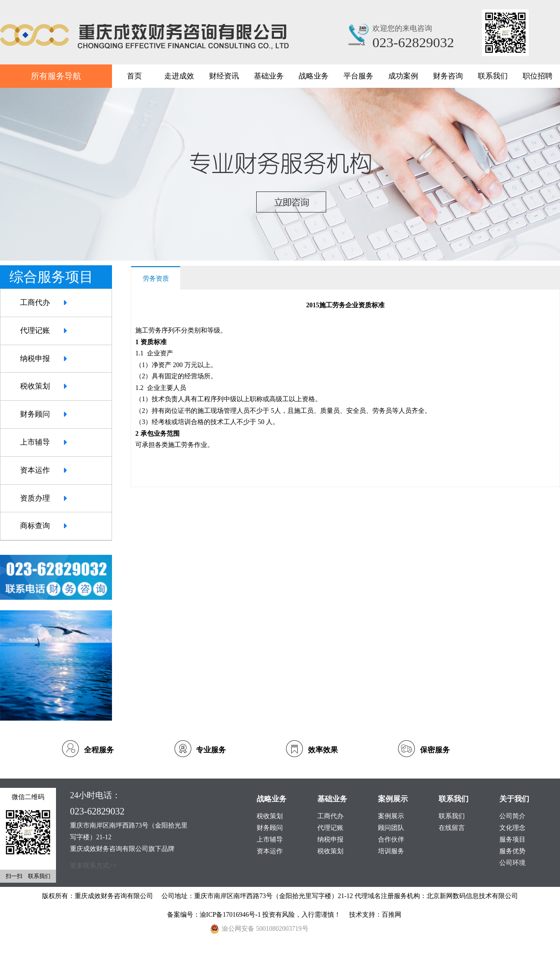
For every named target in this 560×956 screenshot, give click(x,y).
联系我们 (452, 816)
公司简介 (512, 816)
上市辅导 (35, 442)
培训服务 (391, 851)
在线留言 (452, 828)
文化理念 (512, 828)
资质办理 (35, 498)
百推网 (392, 915)
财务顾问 (35, 414)
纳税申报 (35, 358)
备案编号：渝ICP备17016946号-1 (215, 915)
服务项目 (512, 839)
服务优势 (512, 851)
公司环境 (512, 863)
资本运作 (35, 470)
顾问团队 (391, 828)
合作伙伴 (391, 839)
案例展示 (391, 816)
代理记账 (35, 330)
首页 (134, 76)
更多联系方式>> (93, 866)
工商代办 (35, 302)
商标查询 (35, 526)
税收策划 (35, 386)
